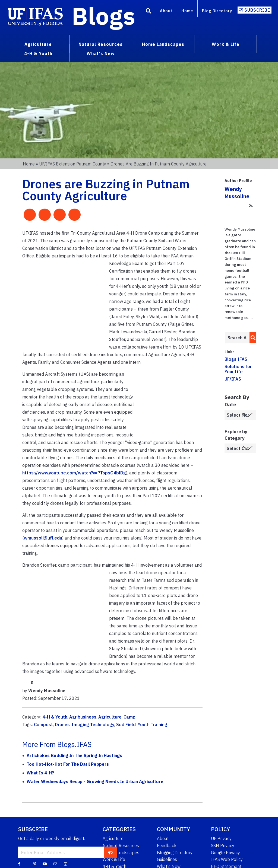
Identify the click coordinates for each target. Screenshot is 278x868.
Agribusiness (83, 717)
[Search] (149, 12)
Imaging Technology (93, 725)
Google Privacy (225, 853)
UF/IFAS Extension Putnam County (73, 164)
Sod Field (126, 725)
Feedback (167, 845)
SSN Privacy (223, 845)
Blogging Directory (175, 853)
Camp (129, 717)
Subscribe (257, 10)
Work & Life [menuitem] (226, 44)
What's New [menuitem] (101, 53)
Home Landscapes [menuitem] (163, 44)
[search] (252, 337)
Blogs (104, 16)
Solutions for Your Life (238, 369)
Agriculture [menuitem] (38, 44)
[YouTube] (45, 864)
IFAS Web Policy (227, 859)
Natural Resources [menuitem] (101, 44)
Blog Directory (217, 11)
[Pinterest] (35, 864)
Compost (43, 725)
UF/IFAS (233, 379)
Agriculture (110, 717)
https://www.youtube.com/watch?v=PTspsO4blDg (74, 473)
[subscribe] (111, 852)
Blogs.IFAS (236, 359)
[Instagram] (65, 864)
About (166, 11)
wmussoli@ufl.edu (43, 538)
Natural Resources (121, 845)
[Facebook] (19, 864)
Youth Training (152, 725)
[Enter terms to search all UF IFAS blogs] (237, 338)
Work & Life (114, 859)
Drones (62, 725)
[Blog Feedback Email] (55, 864)
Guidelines (167, 859)
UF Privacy (221, 838)
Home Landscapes (121, 853)
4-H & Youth (55, 717)
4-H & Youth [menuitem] (38, 53)
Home (187, 11)
